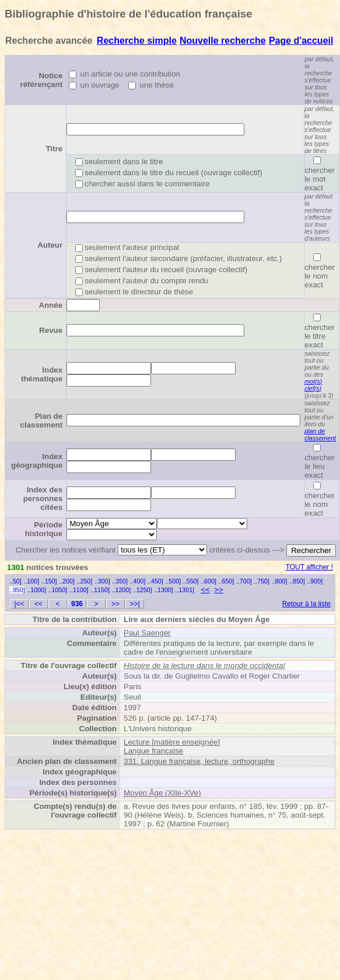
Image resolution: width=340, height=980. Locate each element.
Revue (51, 330)
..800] (280, 581)
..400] (138, 581)
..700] (244, 581)
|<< (19, 604)
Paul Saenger (147, 633)
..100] (31, 581)
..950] (17, 590)
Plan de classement (42, 421)
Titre (54, 149)
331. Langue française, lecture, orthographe (199, 761)
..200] (67, 581)
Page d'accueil (301, 41)
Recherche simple (137, 41)
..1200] (122, 590)
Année (50, 305)
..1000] (36, 590)
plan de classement (320, 435)
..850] (297, 581)
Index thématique (42, 374)
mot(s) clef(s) (313, 385)
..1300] (164, 590)
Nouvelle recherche (223, 41)
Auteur (50, 245)
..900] (315, 581)
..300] (102, 581)
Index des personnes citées (43, 498)
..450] (155, 581)
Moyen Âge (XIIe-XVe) (162, 793)
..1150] (100, 590)
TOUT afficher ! (309, 567)
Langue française (153, 751)
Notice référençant (42, 80)
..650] (227, 581)
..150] (49, 581)
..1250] (143, 590)
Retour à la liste (306, 604)
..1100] (79, 590)
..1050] (58, 590)
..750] (262, 581)
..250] (85, 581)
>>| (134, 604)
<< (205, 590)
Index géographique (37, 461)
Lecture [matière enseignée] (172, 742)
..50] (15, 581)
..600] (208, 581)
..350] (120, 581)
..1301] (185, 590)
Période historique (44, 529)
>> (219, 590)
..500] (173, 581)
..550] (191, 581)
